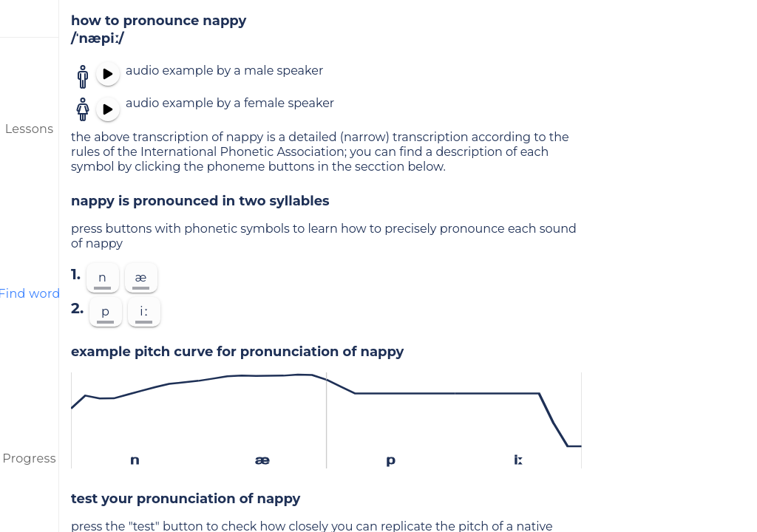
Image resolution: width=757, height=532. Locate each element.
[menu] (30, 18)
